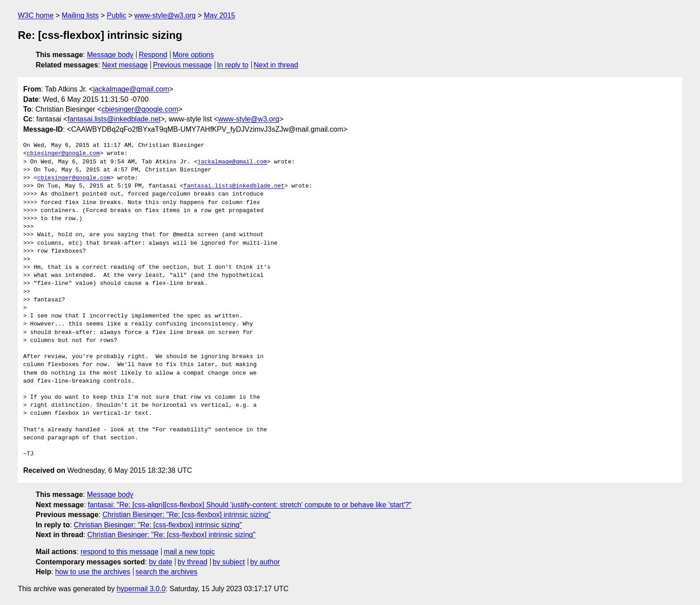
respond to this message (119, 552)
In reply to (233, 65)
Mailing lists (80, 15)
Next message (125, 65)
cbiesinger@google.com (140, 109)
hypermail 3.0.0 (141, 589)
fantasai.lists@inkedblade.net (114, 119)
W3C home (36, 15)
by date (160, 562)
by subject (229, 562)
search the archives (167, 572)
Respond (153, 55)
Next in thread (276, 65)
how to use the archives (93, 572)
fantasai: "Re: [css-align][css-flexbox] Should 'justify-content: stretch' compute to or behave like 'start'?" (250, 505)
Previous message (183, 65)
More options (194, 55)
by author (265, 562)
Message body (110, 55)
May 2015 (219, 15)
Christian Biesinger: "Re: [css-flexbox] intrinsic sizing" (186, 515)
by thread (193, 562)
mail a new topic (190, 552)
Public (117, 15)
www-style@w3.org (165, 15)
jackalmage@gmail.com (131, 89)
